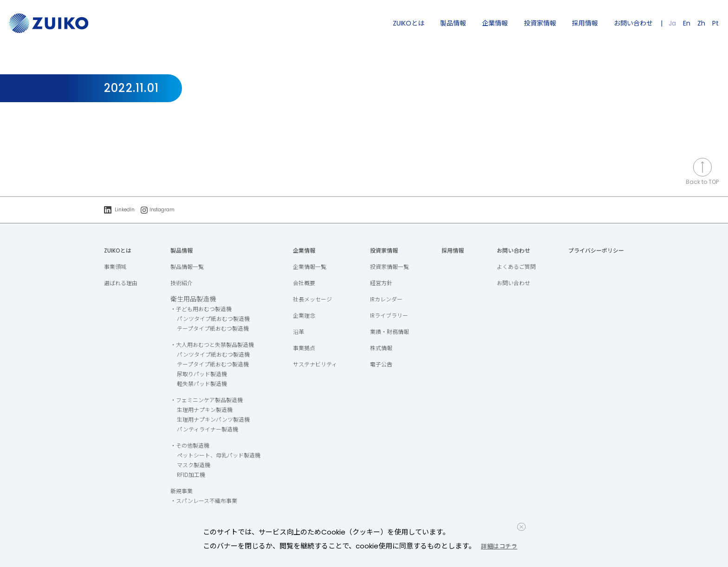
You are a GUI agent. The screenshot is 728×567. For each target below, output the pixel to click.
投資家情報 (540, 23)
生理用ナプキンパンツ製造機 (216, 420)
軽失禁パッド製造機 (203, 385)
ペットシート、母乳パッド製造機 (222, 456)
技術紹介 (180, 284)
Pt (715, 23)
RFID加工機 (190, 476)
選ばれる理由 (123, 284)
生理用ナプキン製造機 (206, 411)
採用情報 (585, 23)
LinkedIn (120, 210)
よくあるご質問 (513, 267)
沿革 (301, 332)
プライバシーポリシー (591, 251)
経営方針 (383, 284)
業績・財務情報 (393, 332)
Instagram (163, 210)
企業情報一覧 (314, 267)
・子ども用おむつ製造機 (203, 310)
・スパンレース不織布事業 (206, 502)
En (687, 23)
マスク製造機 (193, 466)
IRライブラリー (393, 316)
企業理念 (308, 316)
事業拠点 (308, 349)
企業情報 (495, 23)
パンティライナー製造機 (209, 430)
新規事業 (180, 492)
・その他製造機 (190, 446)
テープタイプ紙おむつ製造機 (216, 329)
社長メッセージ (318, 300)
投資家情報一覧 (393, 267)
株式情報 (383, 349)
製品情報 (453, 23)
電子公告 (383, 365)
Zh (701, 23)
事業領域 (117, 267)
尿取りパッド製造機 (203, 375)
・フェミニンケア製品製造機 (209, 401)
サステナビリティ (321, 365)
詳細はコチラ (503, 546)
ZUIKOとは (409, 23)
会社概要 (308, 284)
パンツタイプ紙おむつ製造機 (216, 319)
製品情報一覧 (187, 267)
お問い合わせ (633, 23)
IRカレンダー (389, 300)
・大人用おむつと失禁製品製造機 (216, 345)
